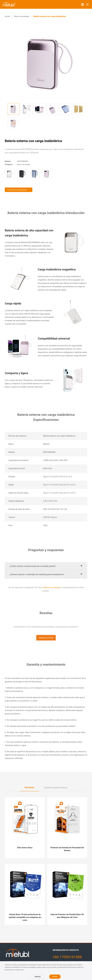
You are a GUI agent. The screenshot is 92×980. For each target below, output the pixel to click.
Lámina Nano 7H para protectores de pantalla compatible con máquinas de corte (25, 917)
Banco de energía (22, 16)
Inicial (7, 16)
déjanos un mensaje (52, 587)
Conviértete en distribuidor (17, 190)
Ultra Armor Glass (25, 848)
